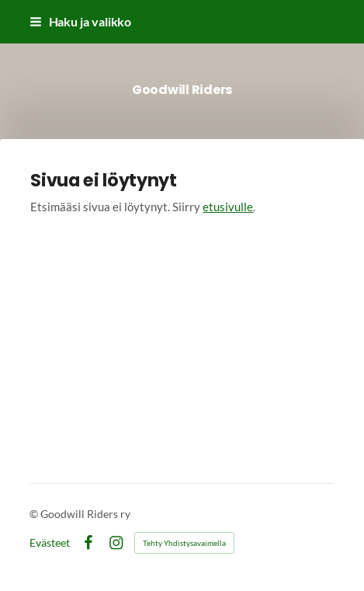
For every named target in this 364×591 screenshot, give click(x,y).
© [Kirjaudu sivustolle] (35, 514)
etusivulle (228, 207)
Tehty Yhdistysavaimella (184, 543)
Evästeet (50, 543)
